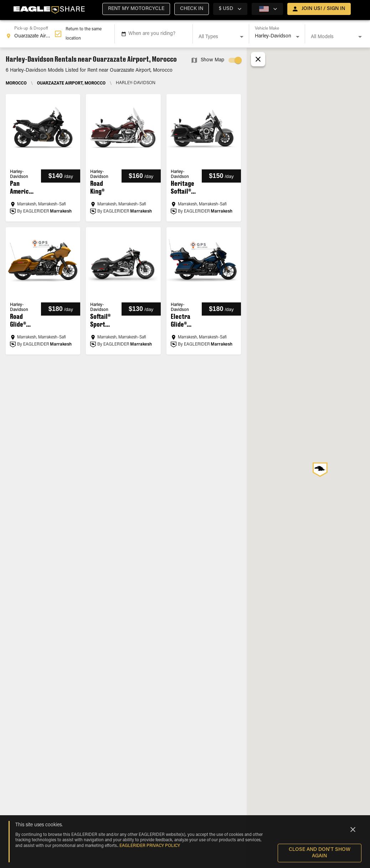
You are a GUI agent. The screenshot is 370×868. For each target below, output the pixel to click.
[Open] (242, 37)
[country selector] (230, 9)
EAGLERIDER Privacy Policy (150, 846)
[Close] (353, 829)
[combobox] (30, 34)
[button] (136, 9)
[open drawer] (319, 9)
